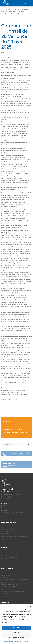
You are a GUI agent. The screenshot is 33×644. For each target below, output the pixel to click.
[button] (30, 606)
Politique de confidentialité (22, 641)
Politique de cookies (9, 641)
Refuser (17, 633)
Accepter (16, 628)
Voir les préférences (17, 637)
